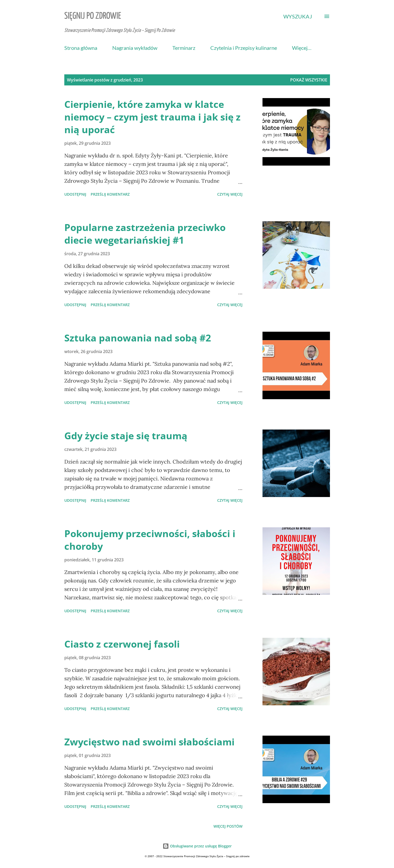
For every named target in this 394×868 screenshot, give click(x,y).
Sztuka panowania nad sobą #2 (138, 338)
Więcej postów (228, 826)
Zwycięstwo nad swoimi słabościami (149, 742)
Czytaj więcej (230, 194)
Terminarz (184, 48)
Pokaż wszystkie (309, 80)
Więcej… (302, 48)
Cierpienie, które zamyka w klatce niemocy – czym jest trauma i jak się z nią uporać (152, 117)
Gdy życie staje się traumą (126, 436)
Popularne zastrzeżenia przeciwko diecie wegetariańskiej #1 (145, 234)
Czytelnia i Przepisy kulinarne (244, 48)
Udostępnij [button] (75, 194)
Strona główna (81, 48)
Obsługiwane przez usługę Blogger (197, 846)
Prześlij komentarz (110, 194)
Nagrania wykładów (135, 48)
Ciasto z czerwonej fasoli (122, 644)
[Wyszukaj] (298, 16)
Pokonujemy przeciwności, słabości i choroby (150, 540)
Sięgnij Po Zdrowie (93, 16)
